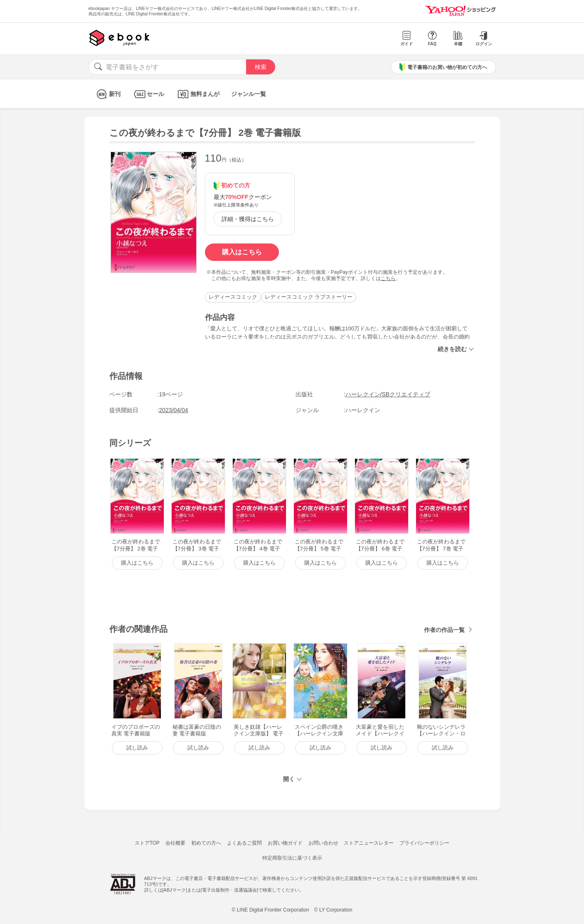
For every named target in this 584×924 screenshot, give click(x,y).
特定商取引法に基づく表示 (292, 858)
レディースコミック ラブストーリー (309, 297)
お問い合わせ (323, 843)
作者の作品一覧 (444, 630)
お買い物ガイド (285, 843)
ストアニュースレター (369, 843)
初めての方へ (206, 843)
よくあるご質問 (244, 843)
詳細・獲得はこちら (248, 219)
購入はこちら (242, 252)
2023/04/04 (174, 410)
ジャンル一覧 (249, 94)
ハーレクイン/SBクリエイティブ (388, 394)
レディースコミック (233, 297)
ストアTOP (147, 843)
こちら (388, 278)
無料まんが (198, 94)
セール (148, 94)
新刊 (107, 94)
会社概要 (175, 843)
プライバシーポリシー (424, 843)
